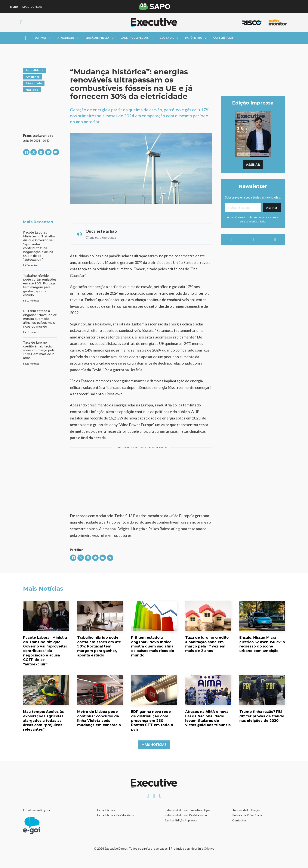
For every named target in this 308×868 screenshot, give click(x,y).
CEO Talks (167, 38)
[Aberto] (25, 38)
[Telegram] (110, 558)
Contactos (239, 820)
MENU (14, 7)
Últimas (41, 38)
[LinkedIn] (41, 152)
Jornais (37, 7)
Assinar (253, 165)
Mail (25, 7)
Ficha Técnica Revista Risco (115, 815)
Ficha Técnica (106, 810)
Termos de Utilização (246, 810)
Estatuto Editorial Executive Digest (188, 810)
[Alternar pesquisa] (21, 22)
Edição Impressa (97, 38)
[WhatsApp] (48, 152)
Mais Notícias (154, 744)
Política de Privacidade (247, 815)
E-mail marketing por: (37, 810)
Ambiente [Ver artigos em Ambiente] (33, 77)
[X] (34, 152)
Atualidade (66, 38)
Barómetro (194, 38)
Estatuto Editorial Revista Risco (186, 815)
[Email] (243, 207)
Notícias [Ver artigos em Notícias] (32, 90)
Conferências (223, 38)
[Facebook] (26, 152)
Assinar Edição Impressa (181, 820)
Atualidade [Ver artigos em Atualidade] (34, 83)
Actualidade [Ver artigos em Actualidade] (34, 70)
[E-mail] (56, 152)
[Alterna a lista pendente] (50, 38)
